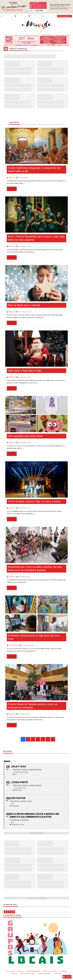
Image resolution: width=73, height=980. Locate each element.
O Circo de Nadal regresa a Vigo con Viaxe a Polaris (34, 501)
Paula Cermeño (13, 645)
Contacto (21, 971)
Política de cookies (45, 973)
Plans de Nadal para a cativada (24, 305)
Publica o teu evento (50, 971)
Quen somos (10, 971)
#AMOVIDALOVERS (34, 971)
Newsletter (63, 971)
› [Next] (48, 739)
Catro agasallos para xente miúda (25, 436)
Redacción (12, 178)
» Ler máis (12, 189)
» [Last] (53, 739)
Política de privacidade (28, 973)
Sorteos (15, 973)
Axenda (67, 977)
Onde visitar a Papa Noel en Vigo (25, 370)
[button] (44, 16)
